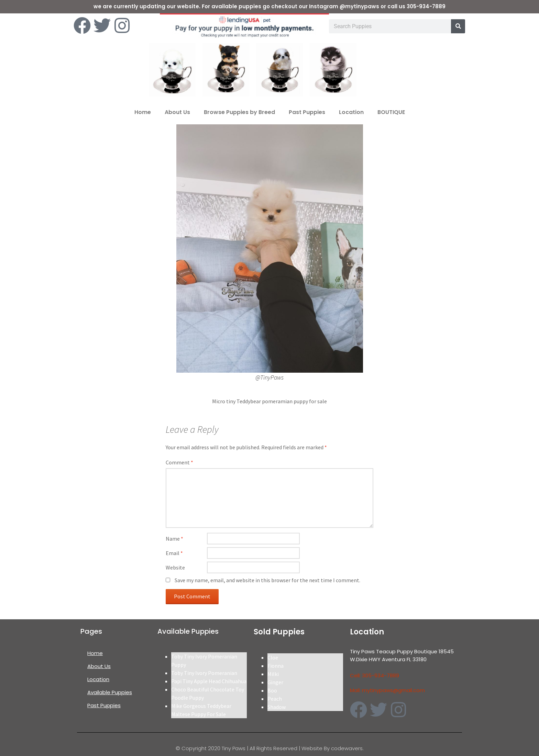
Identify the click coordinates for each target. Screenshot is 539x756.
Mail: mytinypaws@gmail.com (387, 690)
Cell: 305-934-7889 (375, 675)
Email (174, 553)
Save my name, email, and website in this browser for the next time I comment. (267, 580)
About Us (177, 112)
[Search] (458, 26)
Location (351, 112)
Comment (179, 462)
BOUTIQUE (391, 112)
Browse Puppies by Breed (239, 112)
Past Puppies (307, 112)
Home (143, 112)
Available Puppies (110, 692)
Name (174, 539)
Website (175, 567)
